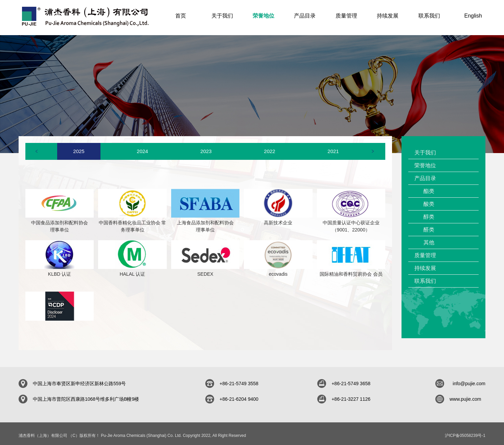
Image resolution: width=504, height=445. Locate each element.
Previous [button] (37, 147)
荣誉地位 (425, 162)
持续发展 (425, 264)
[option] (79, 148)
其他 (429, 239)
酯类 (429, 187)
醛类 (429, 226)
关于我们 (425, 149)
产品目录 (425, 175)
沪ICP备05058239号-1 (465, 432)
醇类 (429, 213)
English (473, 16)
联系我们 (425, 277)
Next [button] (373, 147)
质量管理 (425, 252)
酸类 (429, 200)
